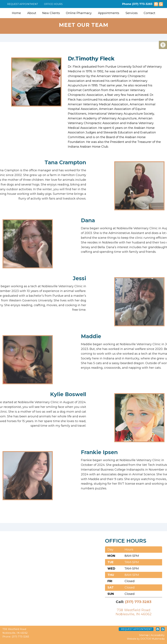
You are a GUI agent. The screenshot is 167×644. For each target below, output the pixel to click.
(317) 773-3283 (142, 4)
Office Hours (53, 4)
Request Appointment (23, 4)
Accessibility (158, 635)
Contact (149, 13)
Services (132, 13)
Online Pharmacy (79, 13)
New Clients (51, 13)
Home (16, 13)
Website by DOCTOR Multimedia (146, 639)
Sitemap (144, 635)
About (32, 13)
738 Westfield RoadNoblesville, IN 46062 (134, 612)
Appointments (109, 13)
